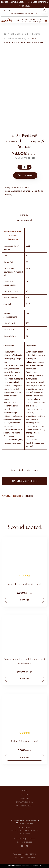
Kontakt (25, 794)
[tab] (24, 211)
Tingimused (24, 798)
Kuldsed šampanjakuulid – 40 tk (24, 584)
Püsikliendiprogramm (24, 806)
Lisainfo (25, 215)
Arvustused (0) (24, 220)
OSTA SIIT (24, 600)
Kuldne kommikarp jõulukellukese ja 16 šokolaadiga (24, 661)
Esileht (5, 34)
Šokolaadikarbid (19, 34)
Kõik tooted (23, 188)
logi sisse (28, 496)
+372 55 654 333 (26, 842)
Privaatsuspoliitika (24, 802)
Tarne (24, 790)
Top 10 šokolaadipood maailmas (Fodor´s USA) (25, 13)
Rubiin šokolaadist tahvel (24, 741)
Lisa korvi (28, 175)
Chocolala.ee (29, 866)
